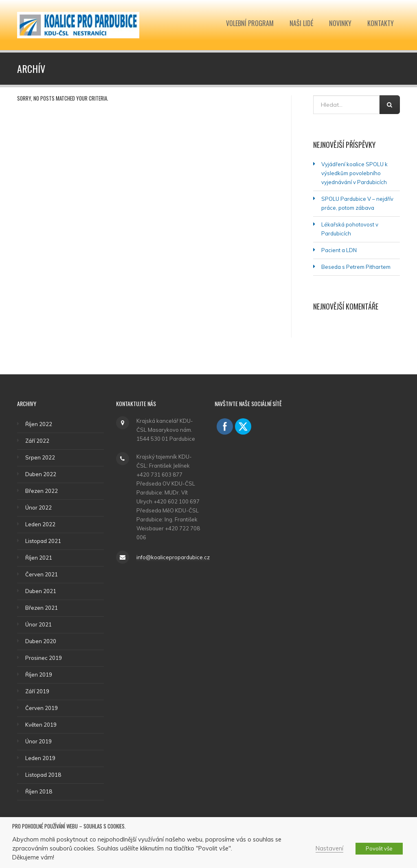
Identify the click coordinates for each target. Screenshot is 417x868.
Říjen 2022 (39, 424)
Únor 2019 (38, 741)
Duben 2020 (41, 641)
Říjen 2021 (39, 558)
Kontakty (381, 23)
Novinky (340, 23)
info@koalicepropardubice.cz (173, 557)
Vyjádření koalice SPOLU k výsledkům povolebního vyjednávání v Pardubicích (354, 173)
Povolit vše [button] (379, 848)
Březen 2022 (42, 491)
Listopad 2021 (43, 541)
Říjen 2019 (39, 675)
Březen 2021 (42, 608)
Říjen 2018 (39, 791)
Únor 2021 (38, 624)
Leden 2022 (40, 524)
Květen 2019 (41, 725)
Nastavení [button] (329, 848)
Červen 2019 (42, 708)
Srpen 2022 (40, 457)
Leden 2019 (40, 758)
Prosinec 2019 (44, 658)
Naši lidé (301, 23)
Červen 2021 (42, 574)
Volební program (250, 23)
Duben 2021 (41, 591)
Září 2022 (37, 441)
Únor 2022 (38, 508)
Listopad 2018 (43, 775)
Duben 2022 (41, 474)
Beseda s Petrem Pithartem (356, 267)
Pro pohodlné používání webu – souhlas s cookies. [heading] (69, 826)
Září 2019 (37, 691)
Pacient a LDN (339, 250)
